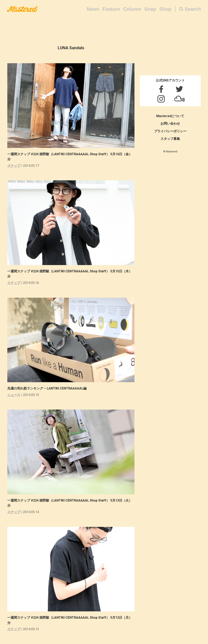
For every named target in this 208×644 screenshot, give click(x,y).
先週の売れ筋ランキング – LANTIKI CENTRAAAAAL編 (47, 388)
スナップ (14, 166)
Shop (165, 9)
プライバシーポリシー (170, 131)
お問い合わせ (170, 124)
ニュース (14, 395)
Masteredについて (170, 116)
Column (132, 9)
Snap (150, 9)
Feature (111, 9)
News (93, 9)
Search (193, 9)
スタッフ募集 (170, 139)
